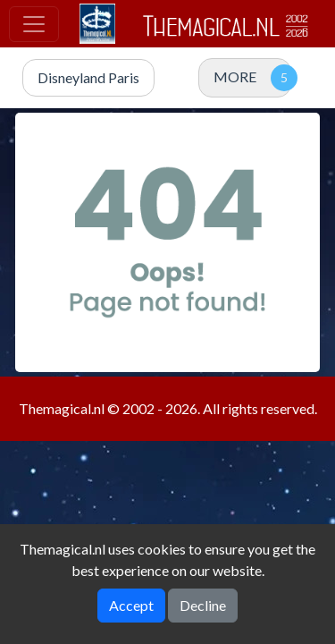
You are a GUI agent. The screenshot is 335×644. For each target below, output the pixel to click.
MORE (235, 76)
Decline (203, 605)
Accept (131, 605)
